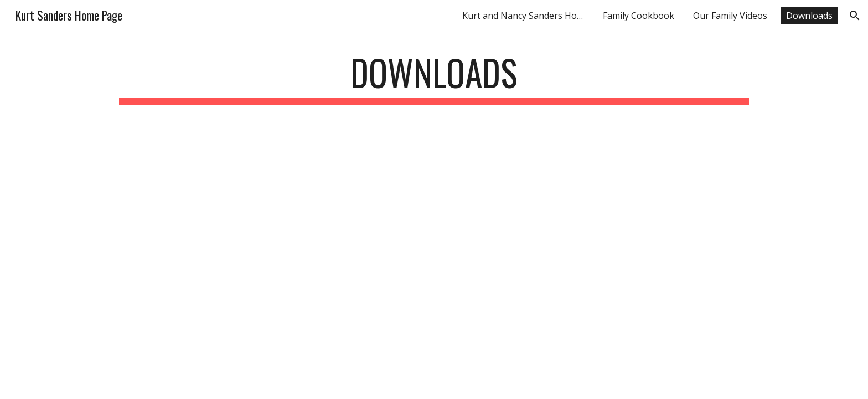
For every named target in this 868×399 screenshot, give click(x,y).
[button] (855, 16)
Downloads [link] (809, 16)
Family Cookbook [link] (639, 16)
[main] (434, 78)
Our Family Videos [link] (730, 16)
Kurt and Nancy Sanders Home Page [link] (526, 16)
